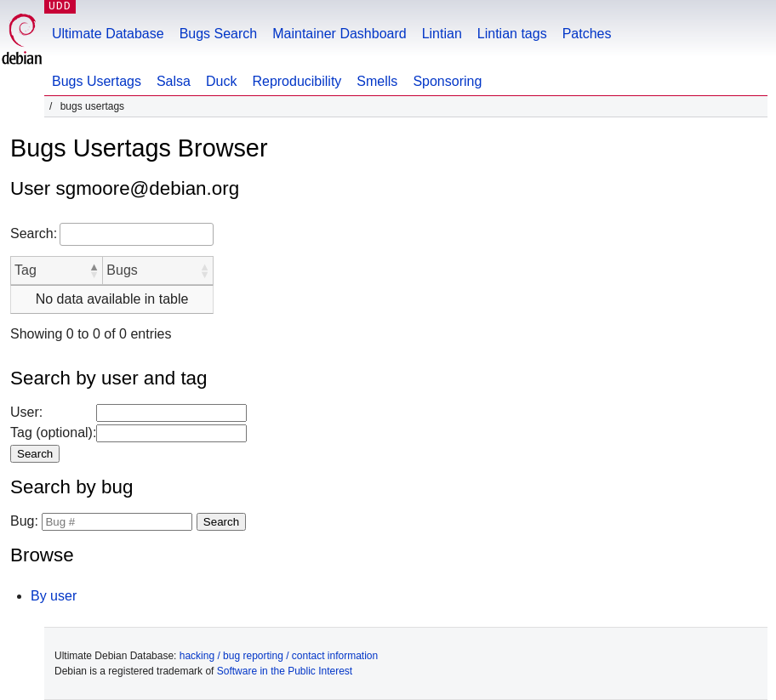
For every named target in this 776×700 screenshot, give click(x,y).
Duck (221, 81)
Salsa (174, 81)
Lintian (442, 34)
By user (54, 596)
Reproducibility (297, 81)
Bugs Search (219, 34)
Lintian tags (512, 34)
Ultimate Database (108, 34)
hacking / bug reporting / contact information (279, 656)
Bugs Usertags (97, 81)
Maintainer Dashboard (339, 34)
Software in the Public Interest (285, 671)
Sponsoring (447, 81)
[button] (94, 270)
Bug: (24, 521)
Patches (587, 34)
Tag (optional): (53, 433)
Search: (34, 233)
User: (26, 412)
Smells (377, 81)
